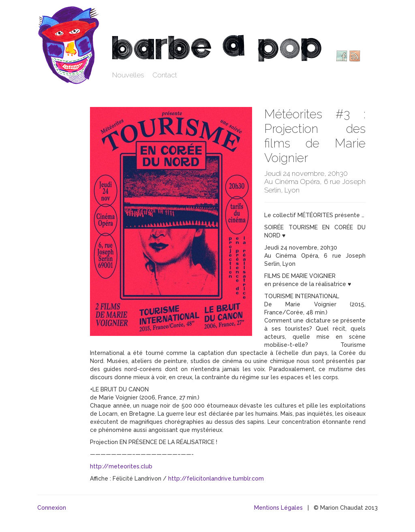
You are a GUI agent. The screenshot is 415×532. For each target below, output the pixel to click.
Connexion (52, 508)
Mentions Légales (278, 508)
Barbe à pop (70, 45)
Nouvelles (128, 75)
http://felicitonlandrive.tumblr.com (216, 479)
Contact (165, 75)
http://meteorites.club (121, 466)
